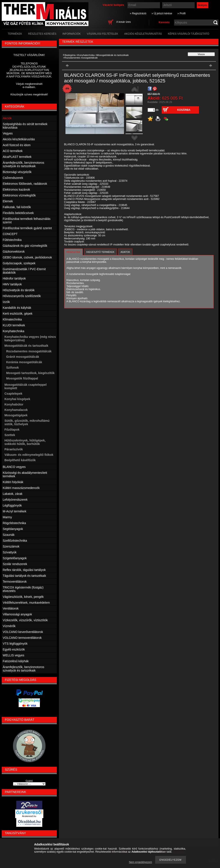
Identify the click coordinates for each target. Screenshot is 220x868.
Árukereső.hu (29, 816)
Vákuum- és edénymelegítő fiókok (29, 455)
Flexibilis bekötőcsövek (18, 213)
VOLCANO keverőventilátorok (23, 632)
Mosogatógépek (16, 415)
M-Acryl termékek (15, 511)
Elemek (8, 201)
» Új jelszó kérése (162, 13)
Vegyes (8, 133)
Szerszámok (11, 546)
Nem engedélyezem (141, 862)
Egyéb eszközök (14, 649)
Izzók (6, 302)
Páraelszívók (14, 449)
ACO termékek (13, 151)
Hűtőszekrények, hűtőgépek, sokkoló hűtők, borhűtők (25, 442)
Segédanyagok (13, 529)
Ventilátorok (11, 608)
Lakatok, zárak (13, 494)
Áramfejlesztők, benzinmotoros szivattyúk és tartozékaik (24, 164)
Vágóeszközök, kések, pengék (23, 597)
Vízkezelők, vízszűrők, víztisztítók (25, 620)
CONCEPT (10, 234)
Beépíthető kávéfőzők (20, 460)
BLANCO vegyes (14, 467)
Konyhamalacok (16, 410)
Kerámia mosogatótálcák (24, 362)
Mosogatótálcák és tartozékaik (113, 55)
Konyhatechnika (86, 55)
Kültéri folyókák (13, 482)
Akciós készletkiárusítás (19, 139)
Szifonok (13, 368)
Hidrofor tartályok (14, 278)
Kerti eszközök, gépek (18, 314)
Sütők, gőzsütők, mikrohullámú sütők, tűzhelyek (27, 422)
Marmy (7, 517)
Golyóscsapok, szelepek (19, 263)
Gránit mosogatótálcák (23, 357)
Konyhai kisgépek (17, 399)
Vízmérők (9, 626)
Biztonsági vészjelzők (17, 172)
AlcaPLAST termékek (17, 157)
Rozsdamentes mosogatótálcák (29, 351)
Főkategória (69, 55)
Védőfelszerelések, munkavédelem (26, 603)
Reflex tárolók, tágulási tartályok (24, 570)
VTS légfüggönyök (15, 644)
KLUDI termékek (14, 325)
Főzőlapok (12, 430)
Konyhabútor (14, 404)
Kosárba (184, 110)
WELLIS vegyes (14, 655)
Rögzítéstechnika (14, 523)
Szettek (10, 435)
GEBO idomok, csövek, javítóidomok (27, 257)
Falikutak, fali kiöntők (17, 207)
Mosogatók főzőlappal (22, 378)
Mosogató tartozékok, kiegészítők (30, 373)
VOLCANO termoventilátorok (22, 638)
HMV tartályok (12, 284)
